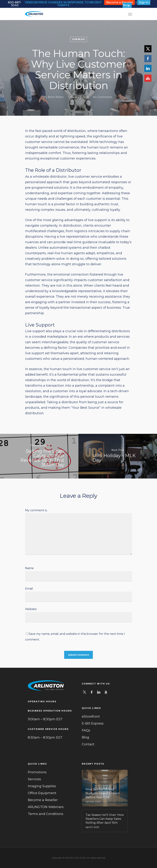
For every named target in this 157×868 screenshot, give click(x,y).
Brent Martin (56, 97)
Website (31, 609)
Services (34, 779)
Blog (85, 737)
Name (30, 568)
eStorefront (91, 717)
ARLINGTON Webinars (46, 807)
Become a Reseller (43, 800)
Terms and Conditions (46, 814)
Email (30, 589)
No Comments (102, 97)
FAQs (86, 730)
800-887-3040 (15, 4)
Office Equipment (42, 793)
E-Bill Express (93, 723)
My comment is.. (36, 510)
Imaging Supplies (42, 786)
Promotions (37, 772)
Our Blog (78, 39)
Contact (88, 744)
